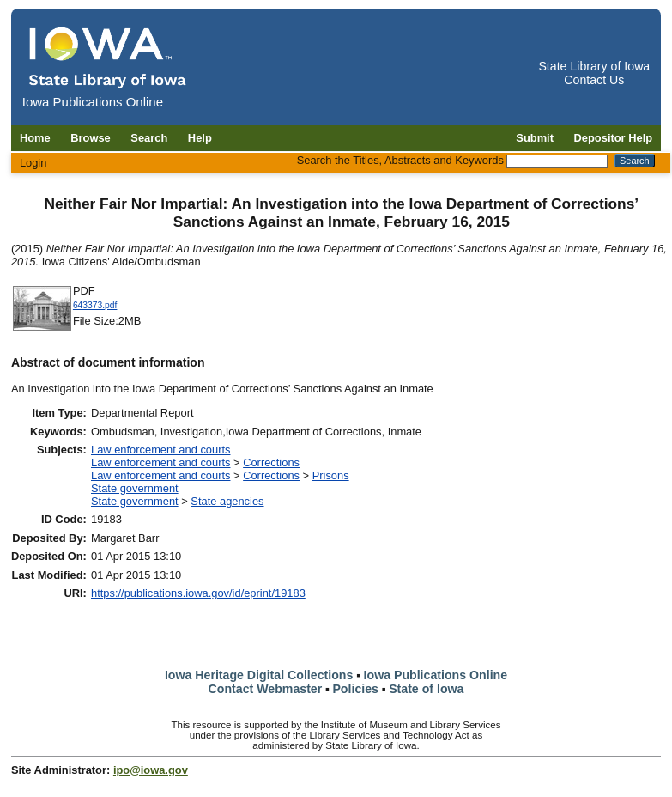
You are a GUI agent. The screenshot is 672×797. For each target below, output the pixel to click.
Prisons (331, 475)
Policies (355, 689)
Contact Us (594, 80)
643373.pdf (95, 305)
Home (35, 138)
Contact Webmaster (266, 689)
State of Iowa (426, 689)
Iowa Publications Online (436, 675)
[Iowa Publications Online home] (108, 57)
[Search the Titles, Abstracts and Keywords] (557, 161)
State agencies (227, 501)
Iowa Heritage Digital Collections (259, 675)
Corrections (271, 462)
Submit (535, 138)
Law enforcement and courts (160, 450)
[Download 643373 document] (42, 329)
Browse (91, 138)
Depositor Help (614, 138)
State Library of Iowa (594, 66)
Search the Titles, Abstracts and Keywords (400, 160)
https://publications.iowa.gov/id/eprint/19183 (198, 593)
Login (33, 163)
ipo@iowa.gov (151, 770)
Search (149, 138)
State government (135, 488)
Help (200, 138)
